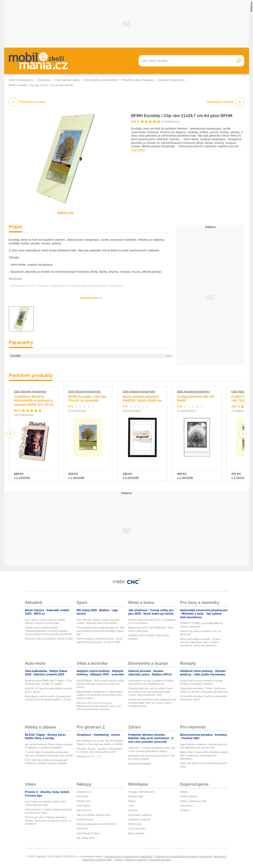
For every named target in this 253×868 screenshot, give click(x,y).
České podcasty (189, 796)
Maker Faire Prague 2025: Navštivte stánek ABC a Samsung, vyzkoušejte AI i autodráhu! (204, 755)
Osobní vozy (83, 801)
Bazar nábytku (136, 833)
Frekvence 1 (187, 806)
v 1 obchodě (22, 477)
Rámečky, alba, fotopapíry (138, 80)
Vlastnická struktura (160, 860)
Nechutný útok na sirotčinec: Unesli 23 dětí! (49, 639)
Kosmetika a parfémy (140, 815)
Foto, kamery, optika (67, 80)
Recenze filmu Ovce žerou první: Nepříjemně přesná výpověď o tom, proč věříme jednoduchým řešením (99, 706)
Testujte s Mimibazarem (142, 792)
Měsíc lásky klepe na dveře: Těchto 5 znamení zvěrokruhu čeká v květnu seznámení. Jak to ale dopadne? (201, 642)
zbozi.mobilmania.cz (21, 80)
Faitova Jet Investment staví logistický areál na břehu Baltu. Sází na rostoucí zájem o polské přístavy (152, 703)
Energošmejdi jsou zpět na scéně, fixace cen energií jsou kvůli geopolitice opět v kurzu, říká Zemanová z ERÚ (151, 692)
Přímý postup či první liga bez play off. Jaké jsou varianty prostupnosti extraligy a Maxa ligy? (101, 631)
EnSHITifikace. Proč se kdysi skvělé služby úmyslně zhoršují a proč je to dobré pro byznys (100, 684)
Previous (11, 434)
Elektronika (44, 80)
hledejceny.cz (84, 792)
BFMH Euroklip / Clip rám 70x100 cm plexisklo (87, 399)
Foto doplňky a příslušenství (101, 80)
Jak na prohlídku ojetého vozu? (94, 815)
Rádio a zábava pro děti (193, 801)
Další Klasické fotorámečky (30, 392)
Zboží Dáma (83, 806)
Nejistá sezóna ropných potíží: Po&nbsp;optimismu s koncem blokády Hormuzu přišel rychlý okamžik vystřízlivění (49, 631)
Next (243, 434)
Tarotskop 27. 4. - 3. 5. (89, 756)
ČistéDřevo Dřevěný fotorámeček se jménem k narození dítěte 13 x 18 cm (34, 401)
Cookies (118, 860)
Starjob (184, 792)
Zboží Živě (82, 796)
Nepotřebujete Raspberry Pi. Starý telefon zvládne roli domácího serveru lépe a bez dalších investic (100, 695)
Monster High (136, 796)
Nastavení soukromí (136, 860)
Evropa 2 (185, 810)
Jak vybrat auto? (86, 838)
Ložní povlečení (137, 829)
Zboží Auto (83, 829)
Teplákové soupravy (139, 819)
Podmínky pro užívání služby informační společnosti (183, 856)
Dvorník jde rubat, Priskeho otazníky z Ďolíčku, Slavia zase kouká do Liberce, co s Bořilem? (48, 820)
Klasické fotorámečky (171, 80)
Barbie (132, 801)
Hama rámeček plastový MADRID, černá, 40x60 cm (142, 399)
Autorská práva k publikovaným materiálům (128, 856)
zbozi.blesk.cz (84, 810)
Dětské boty (135, 824)
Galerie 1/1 (65, 213)
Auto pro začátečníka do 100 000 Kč (97, 824)
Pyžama (133, 810)
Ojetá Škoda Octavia (88, 833)
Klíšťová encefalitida (140, 764)
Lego (131, 806)
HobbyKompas (85, 819)
